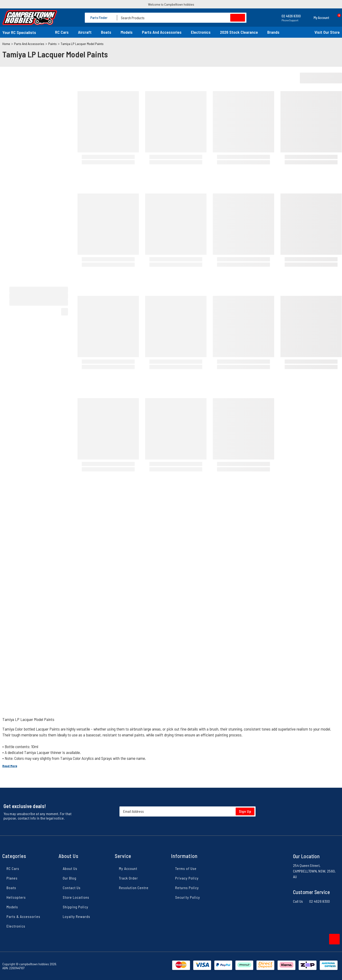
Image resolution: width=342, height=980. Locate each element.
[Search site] (238, 18)
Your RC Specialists (19, 32)
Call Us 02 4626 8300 (312, 901)
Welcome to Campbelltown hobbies (171, 4)
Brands (273, 32)
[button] (317, 18)
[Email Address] (188, 811)
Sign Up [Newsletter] (245, 811)
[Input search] (182, 18)
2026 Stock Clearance (239, 32)
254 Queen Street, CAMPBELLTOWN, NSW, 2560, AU (314, 871)
